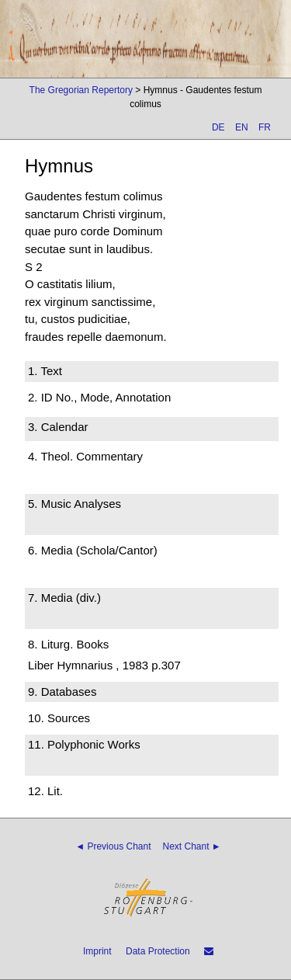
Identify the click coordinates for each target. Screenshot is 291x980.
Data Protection (158, 951)
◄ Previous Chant (113, 846)
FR (265, 127)
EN (242, 127)
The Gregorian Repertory (81, 90)
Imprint (97, 951)
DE (218, 127)
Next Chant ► (192, 846)
